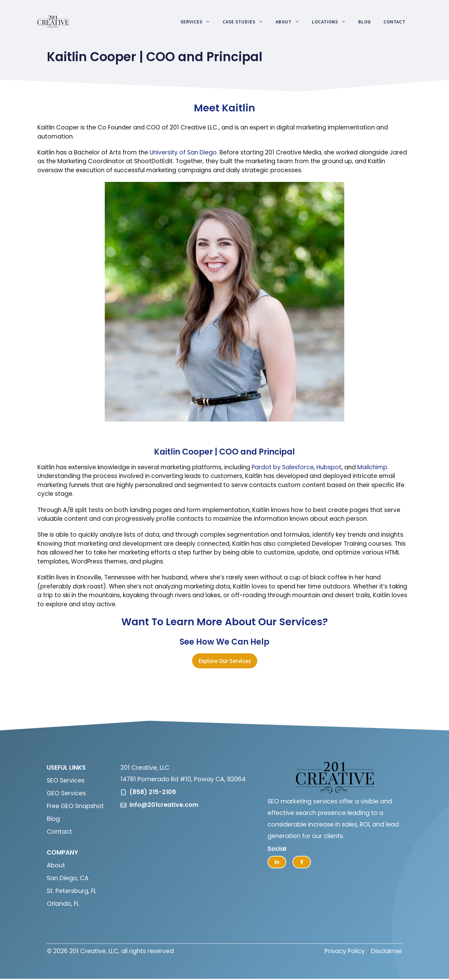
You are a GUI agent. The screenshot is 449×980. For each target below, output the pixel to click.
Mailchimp (372, 467)
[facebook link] (302, 862)
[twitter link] (277, 862)
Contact (394, 22)
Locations (332, 22)
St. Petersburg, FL (72, 891)
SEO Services (66, 780)
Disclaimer (387, 951)
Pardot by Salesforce (283, 467)
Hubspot (329, 467)
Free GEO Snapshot (75, 806)
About (291, 22)
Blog (365, 22)
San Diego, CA (68, 878)
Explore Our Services (225, 661)
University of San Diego (183, 152)
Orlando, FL (63, 904)
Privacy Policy (345, 951)
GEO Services (66, 793)
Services (198, 22)
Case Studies (246, 22)
